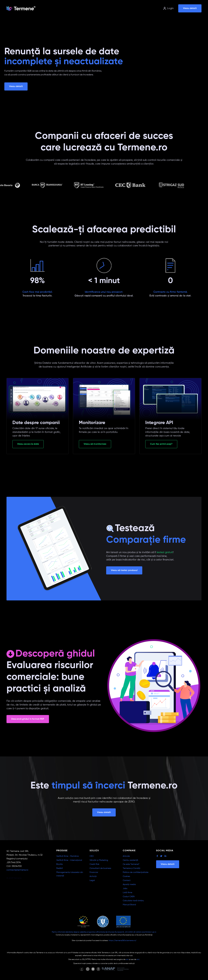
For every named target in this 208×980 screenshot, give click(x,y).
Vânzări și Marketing (99, 860)
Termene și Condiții (132, 868)
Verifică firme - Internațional (69, 860)
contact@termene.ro (17, 870)
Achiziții (93, 876)
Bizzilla (60, 864)
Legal (92, 880)
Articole (126, 856)
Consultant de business (100, 868)
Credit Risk (94, 864)
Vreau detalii (190, 8)
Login (168, 8)
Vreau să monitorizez (95, 444)
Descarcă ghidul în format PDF (28, 719)
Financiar (94, 872)
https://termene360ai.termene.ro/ (123, 941)
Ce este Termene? (131, 864)
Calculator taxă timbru (133, 901)
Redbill (60, 868)
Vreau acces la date (28, 444)
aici (127, 960)
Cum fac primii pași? (161, 444)
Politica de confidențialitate (136, 872)
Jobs (125, 888)
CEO (92, 856)
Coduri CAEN (129, 897)
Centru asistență (130, 860)
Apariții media (129, 884)
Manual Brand (129, 905)
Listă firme (127, 893)
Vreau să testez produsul (124, 570)
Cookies (126, 876)
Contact (127, 880)
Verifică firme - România (68, 856)
